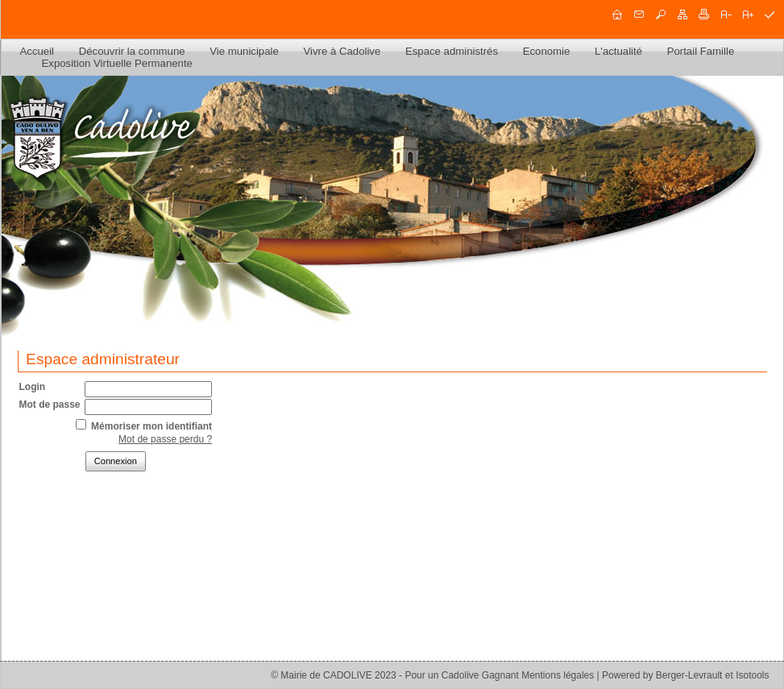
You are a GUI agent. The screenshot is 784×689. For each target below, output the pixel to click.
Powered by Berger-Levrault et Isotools (685, 675)
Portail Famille (701, 51)
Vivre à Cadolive (342, 51)
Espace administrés (452, 51)
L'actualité (618, 51)
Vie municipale (244, 51)
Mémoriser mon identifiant (151, 426)
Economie (547, 51)
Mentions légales (558, 675)
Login (33, 387)
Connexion (116, 461)
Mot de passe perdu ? (165, 439)
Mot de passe (50, 405)
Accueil (37, 51)
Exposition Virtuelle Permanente (117, 63)
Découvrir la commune (132, 51)
